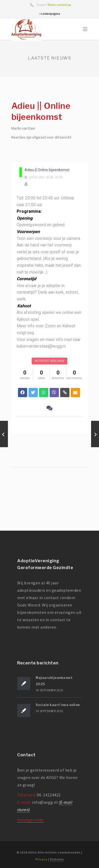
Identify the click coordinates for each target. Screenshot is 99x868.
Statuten (57, 859)
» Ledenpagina (50, 14)
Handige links (30, 820)
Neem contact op (59, 5)
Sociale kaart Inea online (58, 705)
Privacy (41, 859)
